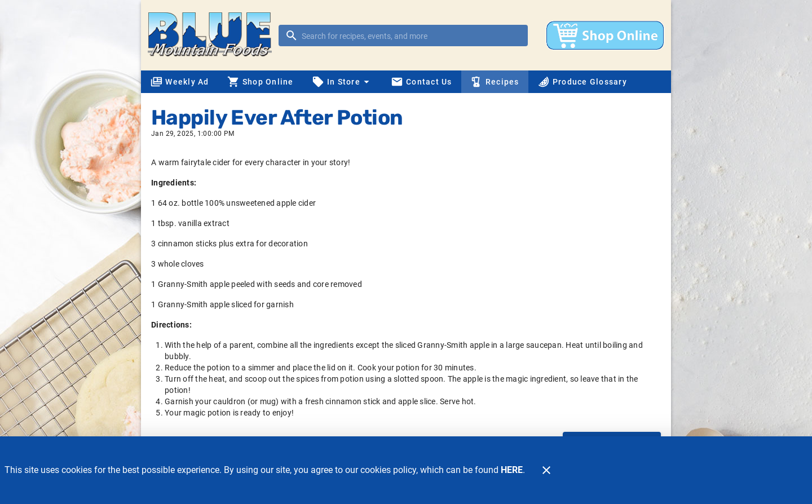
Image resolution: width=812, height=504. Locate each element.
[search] (411, 36)
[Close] (546, 470)
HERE (512, 470)
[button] (342, 82)
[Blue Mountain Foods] (213, 35)
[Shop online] (605, 36)
